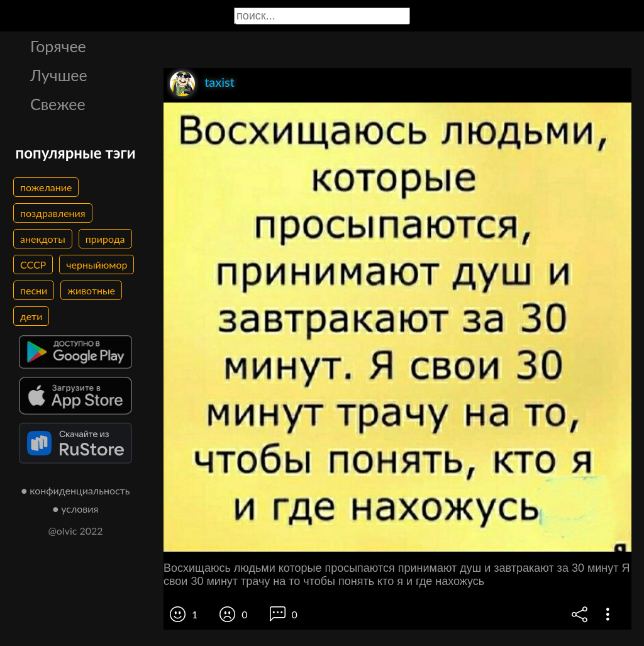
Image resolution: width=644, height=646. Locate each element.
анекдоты (43, 239)
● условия (76, 509)
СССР (33, 265)
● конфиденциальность (76, 490)
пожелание (46, 187)
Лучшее (59, 75)
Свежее (58, 104)
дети (31, 316)
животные (91, 290)
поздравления (53, 213)
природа (105, 239)
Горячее (58, 46)
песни (34, 290)
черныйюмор (97, 265)
